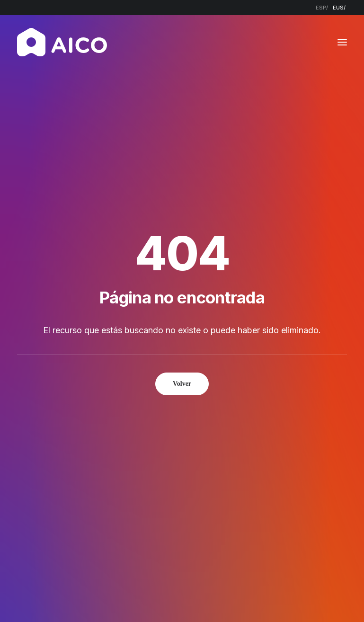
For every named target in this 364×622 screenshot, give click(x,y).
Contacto (161, 460)
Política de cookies (238, 599)
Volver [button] (182, 244)
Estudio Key (320, 599)
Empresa (159, 411)
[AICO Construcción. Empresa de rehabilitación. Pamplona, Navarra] (62, 42)
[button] (342, 42)
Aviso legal (107, 599)
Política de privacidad (165, 599)
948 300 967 (308, 424)
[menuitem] (322, 8)
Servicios (159, 423)
